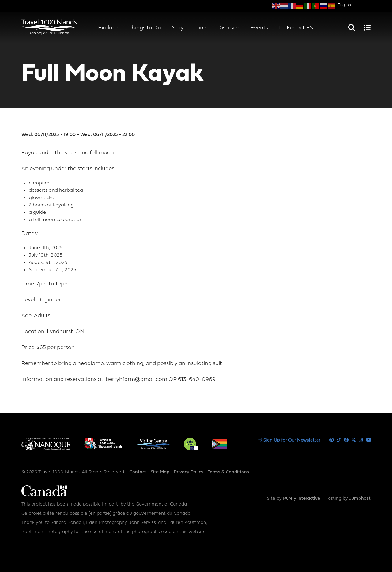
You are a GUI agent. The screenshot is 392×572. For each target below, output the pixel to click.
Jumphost (360, 499)
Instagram (361, 440)
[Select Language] (354, 5)
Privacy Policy (188, 472)
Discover (228, 28)
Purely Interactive (302, 499)
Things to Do (145, 28)
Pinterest (332, 440)
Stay (178, 28)
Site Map (160, 472)
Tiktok (339, 440)
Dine (200, 28)
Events (259, 28)
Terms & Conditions (228, 472)
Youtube (368, 440)
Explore (108, 28)
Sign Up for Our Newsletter (292, 440)
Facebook (346, 440)
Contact (138, 472)
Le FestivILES (296, 28)
